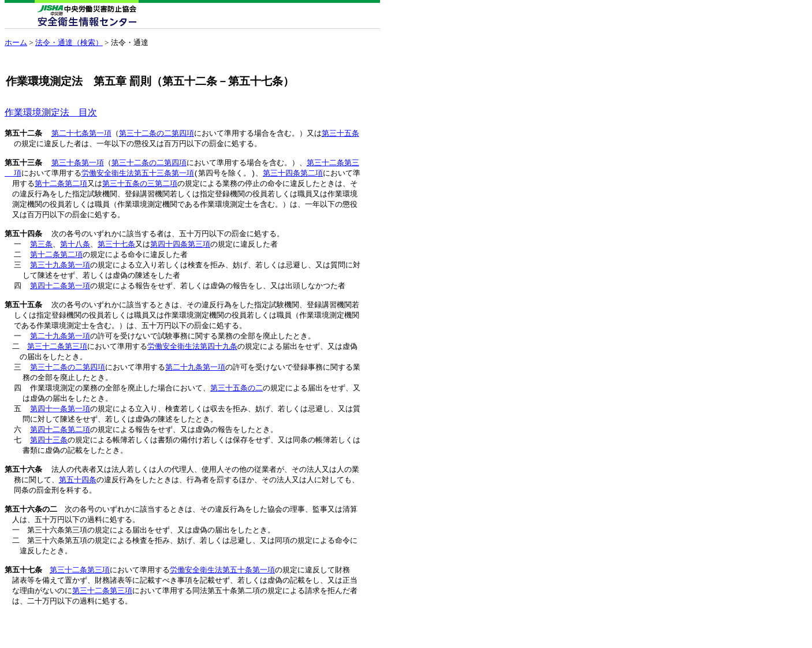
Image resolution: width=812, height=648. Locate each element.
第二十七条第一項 (81, 133)
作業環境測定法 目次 (51, 112)
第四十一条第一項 (60, 428)
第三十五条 (340, 133)
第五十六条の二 (31, 537)
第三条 (41, 253)
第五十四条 (23, 242)
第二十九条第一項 (60, 351)
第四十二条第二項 (60, 450)
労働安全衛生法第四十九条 (192, 362)
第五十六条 (23, 493)
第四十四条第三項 (180, 253)
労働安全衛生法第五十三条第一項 (138, 177)
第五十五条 (23, 318)
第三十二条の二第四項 (157, 133)
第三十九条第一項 (60, 275)
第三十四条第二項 (293, 177)
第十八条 (75, 253)
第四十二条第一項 (60, 297)
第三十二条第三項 (57, 362)
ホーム (16, 42)
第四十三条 (49, 461)
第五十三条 (23, 166)
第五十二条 (23, 133)
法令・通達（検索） (69, 42)
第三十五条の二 (236, 406)
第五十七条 (23, 602)
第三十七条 (116, 253)
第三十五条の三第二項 (140, 188)
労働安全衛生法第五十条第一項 (222, 602)
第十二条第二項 (61, 188)
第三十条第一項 (78, 166)
